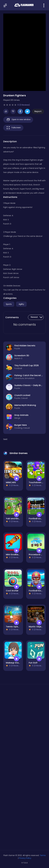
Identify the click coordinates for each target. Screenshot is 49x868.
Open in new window (18, 120)
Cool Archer (12, 591)
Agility (21, 304)
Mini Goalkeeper (14, 555)
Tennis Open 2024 (15, 627)
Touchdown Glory (38, 482)
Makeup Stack (13, 663)
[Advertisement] (24, 717)
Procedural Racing (38, 555)
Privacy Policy (25, 858)
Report (38, 111)
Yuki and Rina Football (18, 519)
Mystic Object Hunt (39, 627)
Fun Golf (33, 663)
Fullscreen (13, 128)
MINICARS (11, 482)
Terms (43, 855)
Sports (9, 304)
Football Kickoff (37, 591)
